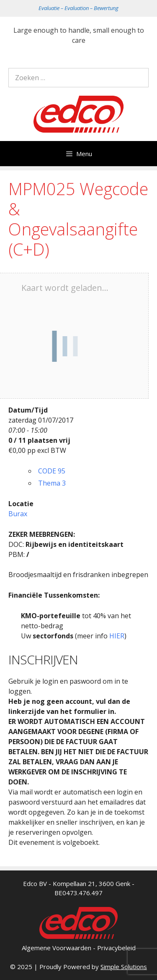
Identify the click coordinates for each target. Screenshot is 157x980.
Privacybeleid (116, 948)
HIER (117, 636)
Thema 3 (52, 483)
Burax (18, 514)
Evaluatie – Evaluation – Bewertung (78, 8)
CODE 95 (52, 471)
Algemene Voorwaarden (57, 948)
